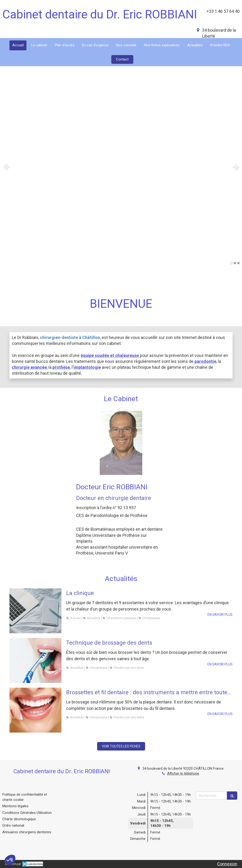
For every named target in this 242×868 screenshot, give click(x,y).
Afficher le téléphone (183, 773)
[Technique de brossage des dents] (35, 660)
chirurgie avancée (29, 367)
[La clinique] (35, 611)
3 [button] (238, 263)
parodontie (205, 361)
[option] (121, 167)
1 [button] (231, 263)
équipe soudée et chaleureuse (110, 355)
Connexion (227, 864)
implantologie (87, 367)
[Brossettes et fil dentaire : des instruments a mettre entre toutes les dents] (35, 710)
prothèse (61, 367)
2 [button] (235, 263)
